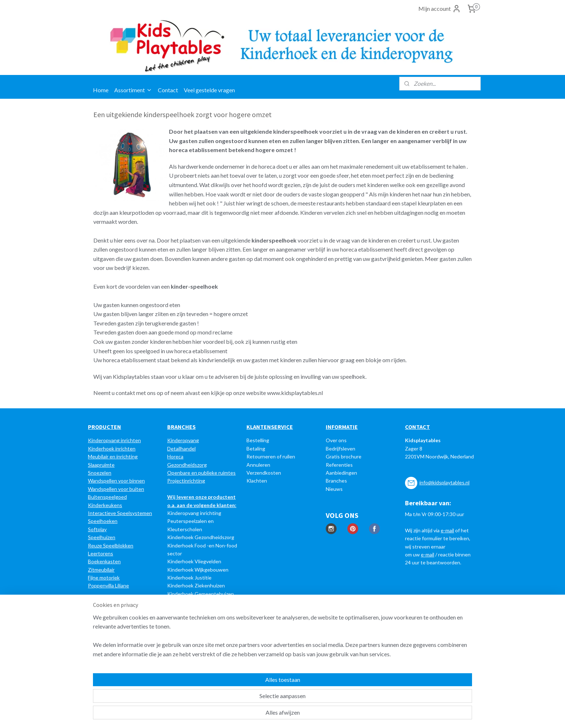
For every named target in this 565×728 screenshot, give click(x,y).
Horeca (175, 456)
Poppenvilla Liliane (108, 585)
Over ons (336, 440)
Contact (168, 90)
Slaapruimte (101, 465)
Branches (336, 481)
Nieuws (334, 489)
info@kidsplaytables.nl (444, 482)
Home (101, 90)
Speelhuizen (102, 537)
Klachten (257, 481)
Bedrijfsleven (341, 449)
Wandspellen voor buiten (116, 489)
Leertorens (101, 553)
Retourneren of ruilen (271, 456)
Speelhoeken (103, 521)
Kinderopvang (183, 440)
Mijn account (440, 9)
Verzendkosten (264, 473)
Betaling (256, 449)
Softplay (97, 529)
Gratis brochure (344, 456)
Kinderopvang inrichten (114, 440)
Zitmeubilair (101, 570)
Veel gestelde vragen (209, 90)
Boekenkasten (104, 561)
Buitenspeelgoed (107, 497)
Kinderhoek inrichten (112, 449)
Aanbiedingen (341, 473)
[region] (235, 696)
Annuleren (258, 465)
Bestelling (258, 440)
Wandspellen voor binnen (116, 481)
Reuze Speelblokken (111, 545)
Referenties (339, 465)
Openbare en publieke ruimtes (201, 473)
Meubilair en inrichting (113, 456)
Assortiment (133, 90)
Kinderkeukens (105, 505)
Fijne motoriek (104, 578)
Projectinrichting (186, 481)
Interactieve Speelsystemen (120, 513)
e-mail (447, 530)
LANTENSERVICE (272, 427)
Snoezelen (100, 473)
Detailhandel (181, 449)
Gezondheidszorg (187, 465)
